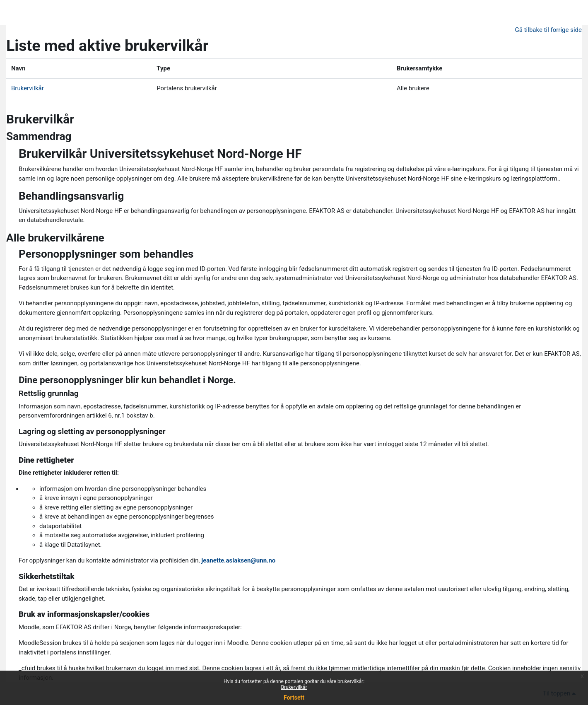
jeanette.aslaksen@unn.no (238, 560)
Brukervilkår (28, 88)
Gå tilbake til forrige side (548, 30)
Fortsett (294, 698)
